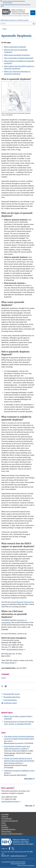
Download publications (12, 697)
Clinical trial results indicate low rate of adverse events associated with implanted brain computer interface (19, 761)
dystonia (30, 120)
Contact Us (5, 816)
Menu (33, 13)
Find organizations (10, 700)
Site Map (4, 825)
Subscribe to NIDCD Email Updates (13, 834)
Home (4, 29)
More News (28, 779)
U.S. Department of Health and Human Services (13, 862)
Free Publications (7, 819)
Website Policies (6, 831)
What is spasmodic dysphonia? (15, 47)
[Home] (16, 13)
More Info (29, 806)
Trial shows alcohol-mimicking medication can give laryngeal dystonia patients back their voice (19, 739)
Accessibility (5, 814)
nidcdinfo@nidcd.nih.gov (16, 649)
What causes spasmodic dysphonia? (17, 55)
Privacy (4, 823)
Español (4, 678)
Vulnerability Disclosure (8, 829)
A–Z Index (19, 20)
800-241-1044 (5, 856)
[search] (34, 23)
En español (25, 20)
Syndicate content (10, 703)
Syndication (5, 827)
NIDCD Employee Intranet (8, 20)
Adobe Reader (11, 663)
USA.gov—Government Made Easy (26, 865)
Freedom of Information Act (10, 821)
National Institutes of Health (18, 864)
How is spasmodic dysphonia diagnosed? (19, 58)
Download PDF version (12, 694)
